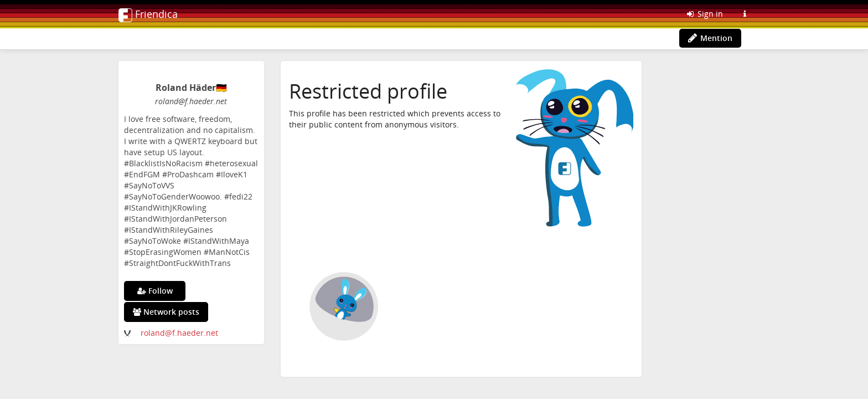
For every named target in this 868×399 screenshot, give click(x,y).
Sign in (704, 14)
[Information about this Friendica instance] (745, 14)
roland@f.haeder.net (179, 333)
